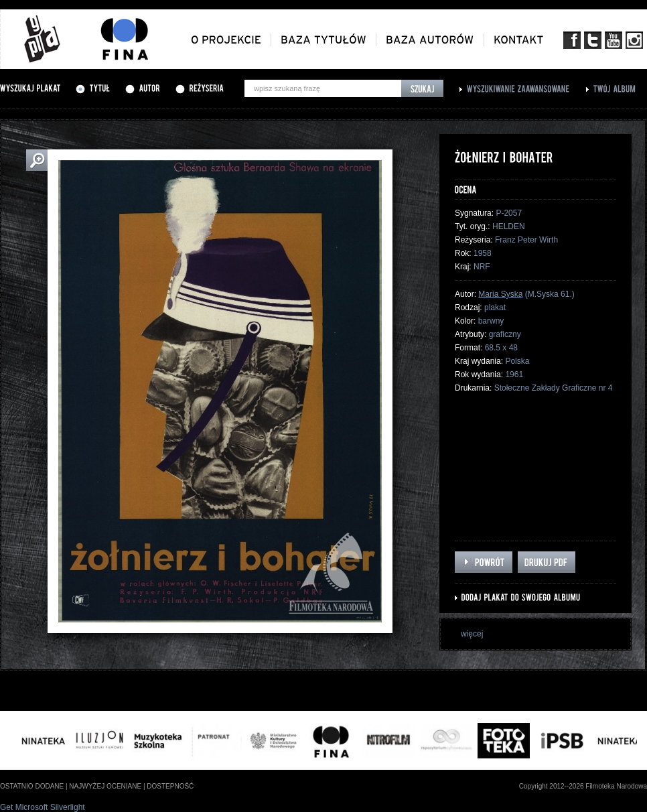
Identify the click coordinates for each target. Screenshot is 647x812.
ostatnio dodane (32, 786)
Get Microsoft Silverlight (43, 807)
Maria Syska (500, 294)
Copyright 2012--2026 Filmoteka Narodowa (583, 786)
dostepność (170, 786)
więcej (472, 634)
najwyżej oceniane (105, 786)
